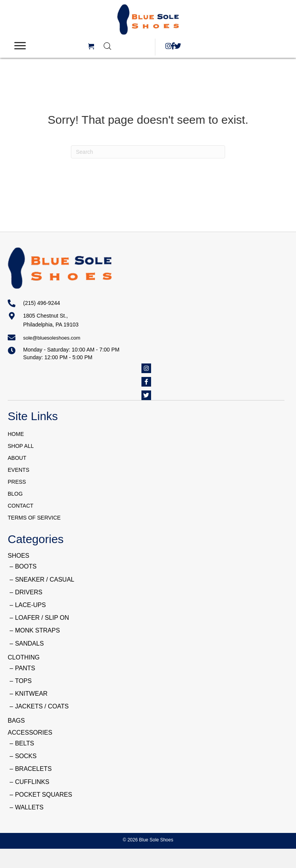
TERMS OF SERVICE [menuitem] (34, 518)
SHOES (18, 556)
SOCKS (26, 756)
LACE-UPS (30, 605)
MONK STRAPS (37, 630)
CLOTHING (24, 657)
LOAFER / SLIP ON (42, 618)
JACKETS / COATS (42, 706)
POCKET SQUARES (44, 795)
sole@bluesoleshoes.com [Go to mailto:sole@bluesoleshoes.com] (52, 338)
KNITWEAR (31, 694)
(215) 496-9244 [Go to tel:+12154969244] (42, 303)
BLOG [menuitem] (15, 494)
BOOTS (26, 566)
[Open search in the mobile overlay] (125, 46)
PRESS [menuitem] (17, 482)
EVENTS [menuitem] (18, 470)
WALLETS (29, 807)
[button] (168, 46)
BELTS (25, 743)
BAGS (16, 721)
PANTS (25, 668)
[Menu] (20, 46)
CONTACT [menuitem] (21, 506)
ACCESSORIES (30, 733)
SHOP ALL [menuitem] (21, 446)
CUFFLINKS (32, 782)
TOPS (23, 681)
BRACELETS (33, 769)
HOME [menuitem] (16, 434)
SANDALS (29, 643)
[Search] (148, 152)
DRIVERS (29, 592)
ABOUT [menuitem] (17, 458)
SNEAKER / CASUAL (45, 580)
